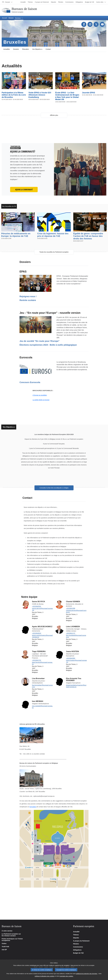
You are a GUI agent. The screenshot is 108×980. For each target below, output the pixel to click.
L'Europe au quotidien (40, 395)
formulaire (33, 807)
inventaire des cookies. (66, 976)
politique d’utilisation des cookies (45, 976)
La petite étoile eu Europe (41, 400)
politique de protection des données (87, 974)
